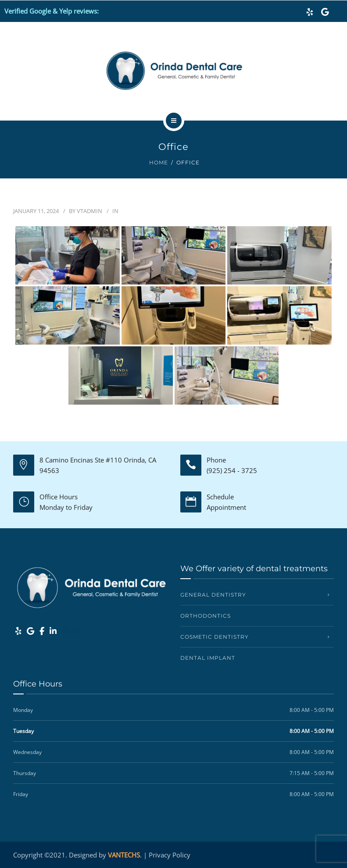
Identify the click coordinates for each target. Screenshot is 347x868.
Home (159, 162)
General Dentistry (213, 595)
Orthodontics (206, 616)
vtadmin (89, 211)
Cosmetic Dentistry (215, 637)
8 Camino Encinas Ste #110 (81, 460)
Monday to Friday (66, 507)
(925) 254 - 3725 (232, 470)
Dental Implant (208, 658)
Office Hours (59, 497)
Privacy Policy (170, 855)
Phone (216, 460)
